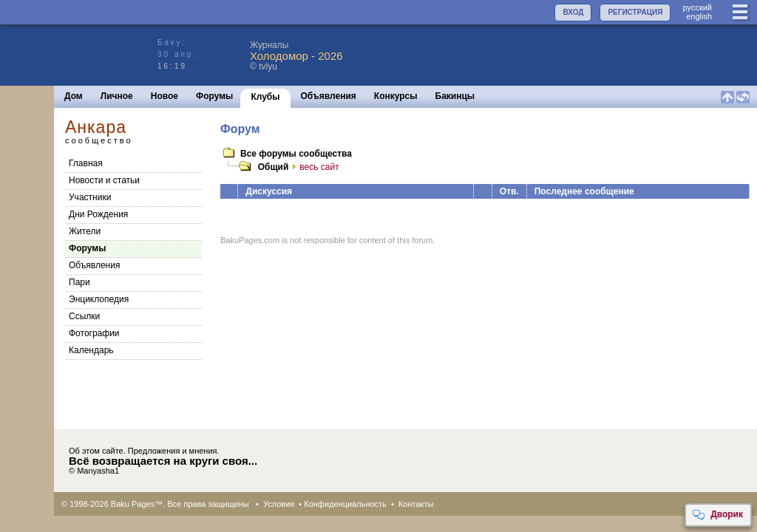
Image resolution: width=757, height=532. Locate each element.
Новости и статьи (104, 180)
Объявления (329, 96)
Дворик (717, 515)
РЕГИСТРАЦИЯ (635, 12)
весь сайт (313, 167)
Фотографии (94, 333)
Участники (90, 197)
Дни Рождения (98, 214)
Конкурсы (396, 96)
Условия (279, 504)
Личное (117, 96)
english (699, 16)
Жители (85, 231)
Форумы (214, 96)
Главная (86, 163)
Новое (164, 96)
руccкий (697, 7)
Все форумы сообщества (296, 154)
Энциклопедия (99, 299)
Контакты (416, 504)
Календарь (91, 350)
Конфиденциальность (345, 504)
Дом (74, 96)
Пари (79, 282)
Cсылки (84, 316)
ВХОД (573, 12)
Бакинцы (455, 96)
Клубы (265, 97)
